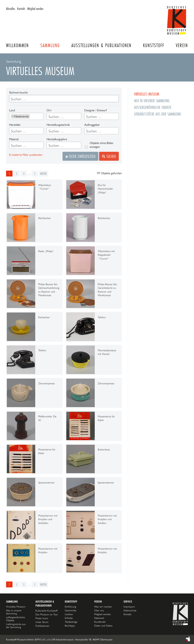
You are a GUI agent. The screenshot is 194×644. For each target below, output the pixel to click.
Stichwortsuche (18, 92)
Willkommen (17, 45)
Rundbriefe (100, 622)
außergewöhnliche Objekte (153, 107)
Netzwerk (99, 618)
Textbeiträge (71, 622)
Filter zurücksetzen (80, 156)
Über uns (99, 610)
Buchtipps (70, 626)
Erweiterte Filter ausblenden (26, 155)
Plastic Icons (42, 618)
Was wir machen (103, 607)
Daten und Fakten (103, 626)
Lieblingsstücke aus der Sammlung (158, 114)
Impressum (129, 607)
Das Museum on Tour (47, 614)
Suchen (109, 156)
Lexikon (69, 614)
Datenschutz (130, 610)
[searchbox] (32, 117)
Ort (49, 110)
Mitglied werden (35, 9)
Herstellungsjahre (57, 139)
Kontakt (21, 9)
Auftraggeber (92, 125)
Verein (182, 45)
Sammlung (50, 45)
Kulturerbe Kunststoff (46, 611)
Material (14, 139)
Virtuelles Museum (147, 94)
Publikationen (42, 626)
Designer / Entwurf (95, 110)
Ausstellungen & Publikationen (101, 45)
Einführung (70, 607)
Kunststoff (154, 45)
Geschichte (70, 610)
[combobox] (26, 116)
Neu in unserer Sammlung (152, 101)
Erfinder (69, 618)
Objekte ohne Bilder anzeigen (102, 145)
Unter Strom (42, 622)
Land (12, 110)
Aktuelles (11, 9)
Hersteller (15, 125)
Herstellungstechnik (58, 125)
